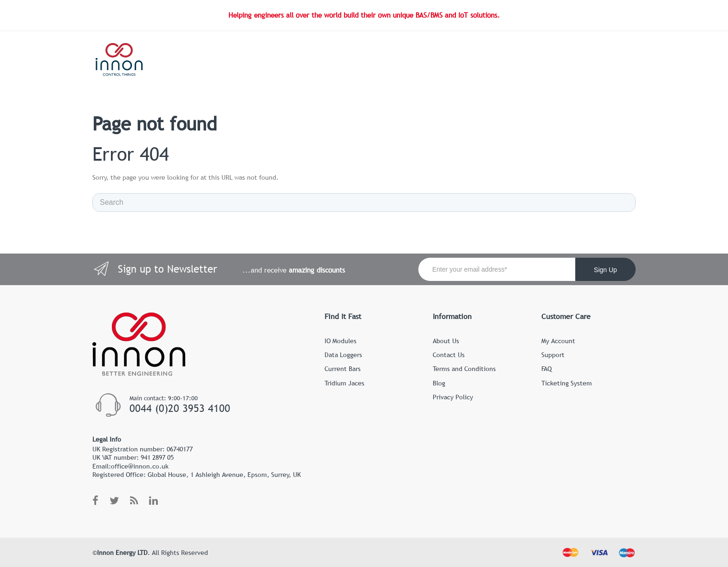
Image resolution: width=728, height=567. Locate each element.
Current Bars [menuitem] (343, 369)
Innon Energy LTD (122, 553)
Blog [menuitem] (439, 383)
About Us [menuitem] (446, 341)
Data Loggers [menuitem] (343, 355)
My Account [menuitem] (558, 341)
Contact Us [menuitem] (449, 355)
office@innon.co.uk (140, 466)
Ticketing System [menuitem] (567, 383)
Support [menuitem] (553, 355)
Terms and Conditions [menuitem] (464, 369)
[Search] (364, 202)
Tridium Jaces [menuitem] (344, 383)
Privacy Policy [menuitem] (453, 397)
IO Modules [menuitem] (341, 341)
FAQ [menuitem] (546, 369)
